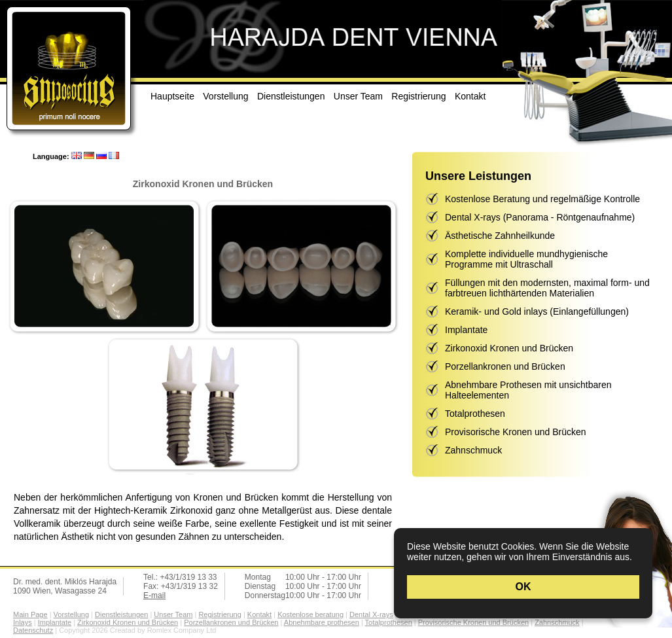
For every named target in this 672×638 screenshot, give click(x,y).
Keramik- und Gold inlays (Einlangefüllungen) (537, 311)
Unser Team (358, 96)
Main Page (30, 614)
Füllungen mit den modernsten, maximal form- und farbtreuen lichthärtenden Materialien (547, 288)
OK (523, 587)
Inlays (23, 622)
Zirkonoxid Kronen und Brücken (509, 348)
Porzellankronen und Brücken (505, 366)
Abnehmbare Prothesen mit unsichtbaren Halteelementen (528, 390)
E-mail (154, 595)
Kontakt (470, 96)
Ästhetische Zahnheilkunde (500, 236)
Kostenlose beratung (310, 614)
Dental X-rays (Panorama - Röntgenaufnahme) (540, 217)
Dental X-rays (371, 614)
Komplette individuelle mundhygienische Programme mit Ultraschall (526, 259)
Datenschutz (33, 630)
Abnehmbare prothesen (322, 622)
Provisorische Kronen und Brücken (516, 432)
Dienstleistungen (291, 96)
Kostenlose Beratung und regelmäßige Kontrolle (542, 199)
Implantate (466, 330)
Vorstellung (225, 96)
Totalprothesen (475, 414)
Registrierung (418, 96)
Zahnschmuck (473, 450)
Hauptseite (172, 96)
